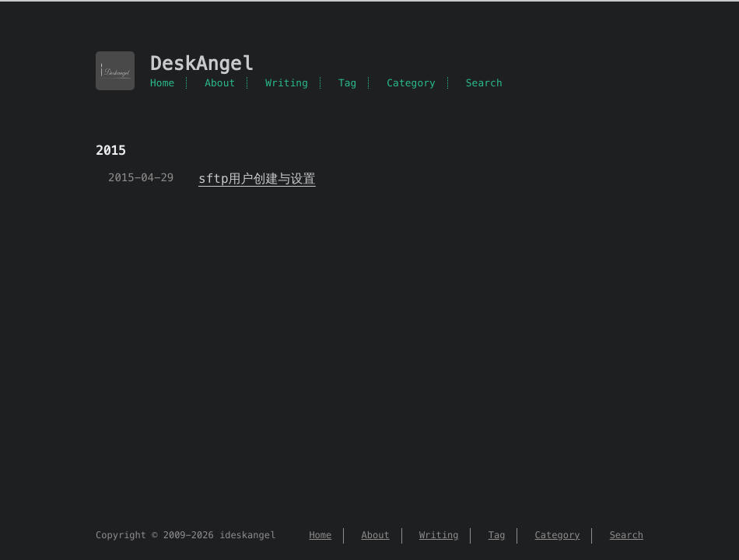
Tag (348, 83)
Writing (287, 83)
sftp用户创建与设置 (257, 178)
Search (484, 83)
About (220, 83)
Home (162, 83)
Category (411, 83)
